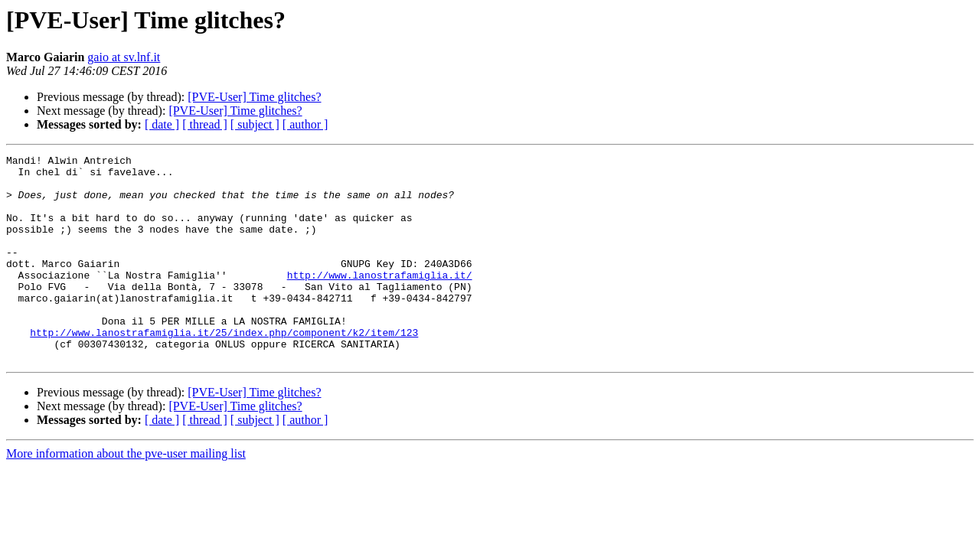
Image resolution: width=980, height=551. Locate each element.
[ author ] (305, 124)
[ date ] (162, 124)
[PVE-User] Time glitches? (254, 97)
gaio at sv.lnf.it (124, 57)
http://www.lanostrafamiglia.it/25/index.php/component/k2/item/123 (224, 369)
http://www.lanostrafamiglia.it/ (380, 300)
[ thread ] (205, 124)
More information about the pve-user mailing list (126, 495)
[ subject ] (255, 124)
